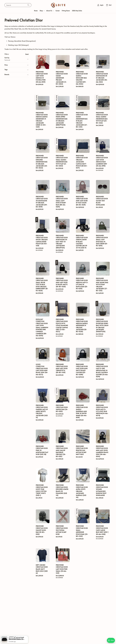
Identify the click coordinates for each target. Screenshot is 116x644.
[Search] (28, 5)
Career (58, 11)
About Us (49, 11)
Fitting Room (66, 11)
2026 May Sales (77, 11)
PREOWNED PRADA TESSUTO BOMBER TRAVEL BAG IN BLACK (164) (17, 639)
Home (36, 11)
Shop (41, 11)
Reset (27, 54)
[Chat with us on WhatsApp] (111, 640)
